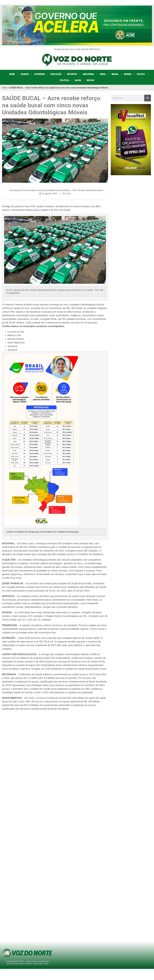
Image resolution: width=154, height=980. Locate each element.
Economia (40, 74)
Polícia (141, 74)
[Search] (148, 98)
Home (12, 74)
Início (5, 88)
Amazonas (88, 74)
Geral (103, 74)
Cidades (25, 74)
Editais (90, 80)
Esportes (72, 74)
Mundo (128, 74)
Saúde (78, 80)
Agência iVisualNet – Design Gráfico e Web (33, 964)
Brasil (115, 74)
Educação (56, 74)
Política (64, 80)
